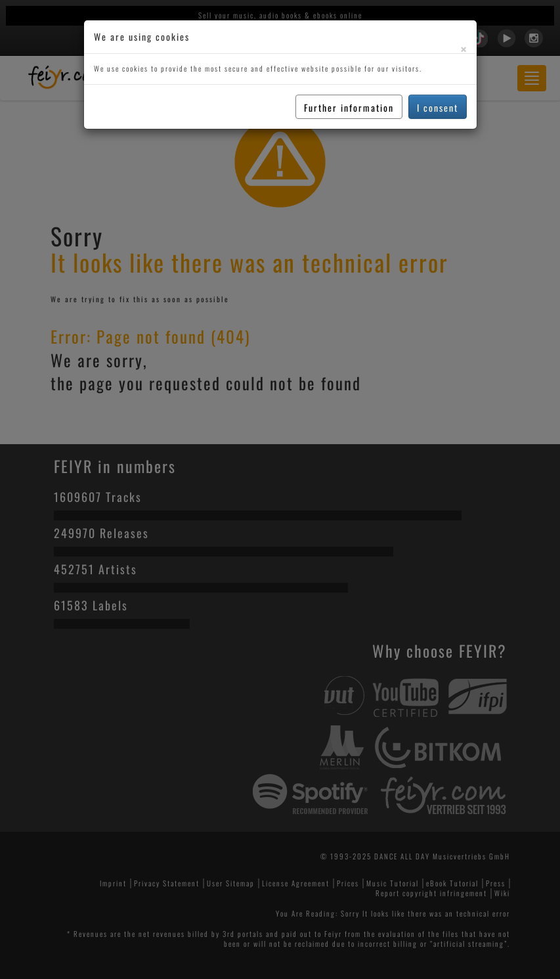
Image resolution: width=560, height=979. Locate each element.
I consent (438, 107)
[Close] (463, 49)
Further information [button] (349, 107)
